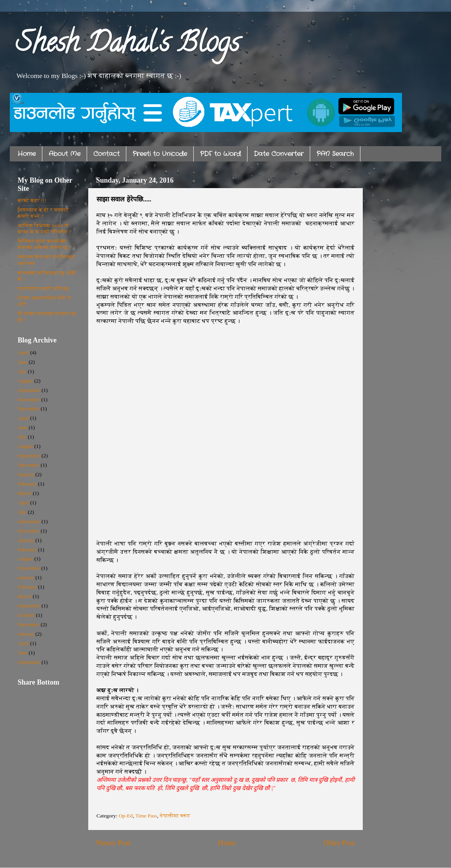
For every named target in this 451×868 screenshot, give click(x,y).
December (28, 409)
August (25, 381)
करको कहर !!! (32, 200)
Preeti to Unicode (160, 154)
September (29, 390)
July (22, 371)
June (23, 362)
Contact (106, 154)
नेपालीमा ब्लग (175, 816)
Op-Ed (126, 816)
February (27, 484)
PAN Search (335, 154)
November (29, 400)
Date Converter (279, 154)
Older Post (339, 843)
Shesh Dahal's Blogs (127, 45)
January (26, 474)
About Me (65, 154)
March (25, 493)
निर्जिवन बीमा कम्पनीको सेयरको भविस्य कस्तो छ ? (45, 244)
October (26, 615)
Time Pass (146, 816)
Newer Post (113, 843)
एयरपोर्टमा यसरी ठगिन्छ (43, 289)
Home (27, 154)
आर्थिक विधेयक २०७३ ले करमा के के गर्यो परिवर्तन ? (45, 229)
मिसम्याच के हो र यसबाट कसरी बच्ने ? (43, 213)
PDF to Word (220, 154)
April (23, 352)
